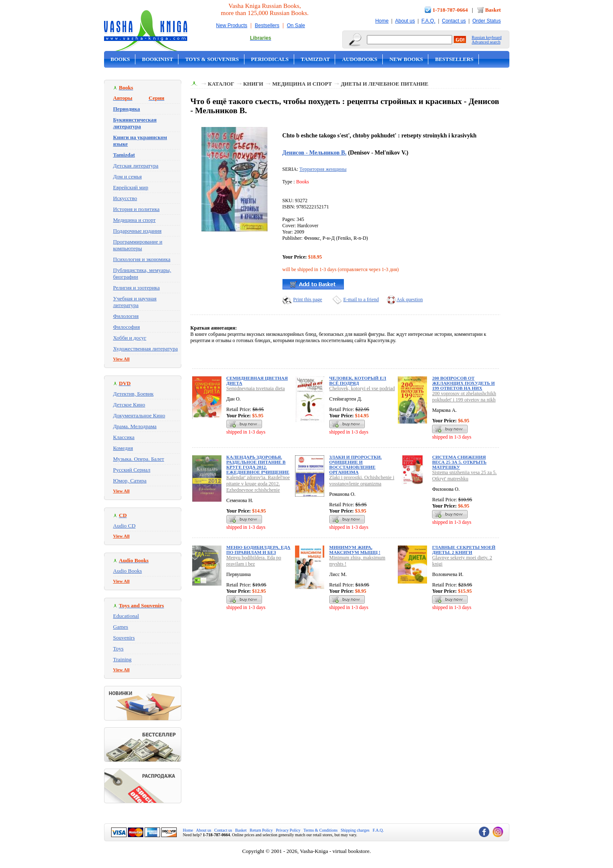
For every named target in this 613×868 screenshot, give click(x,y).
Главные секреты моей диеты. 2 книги (464, 550)
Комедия (123, 448)
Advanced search (486, 42)
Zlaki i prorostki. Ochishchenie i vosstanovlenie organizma (362, 481)
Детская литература (136, 166)
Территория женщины (323, 169)
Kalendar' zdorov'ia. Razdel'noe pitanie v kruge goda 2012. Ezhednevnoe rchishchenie (258, 484)
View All (122, 359)
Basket (493, 10)
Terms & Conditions (320, 830)
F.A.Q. (429, 21)
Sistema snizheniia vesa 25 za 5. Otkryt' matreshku (464, 476)
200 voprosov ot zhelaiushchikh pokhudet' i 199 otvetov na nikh (464, 397)
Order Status (486, 21)
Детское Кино (129, 405)
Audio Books (128, 571)
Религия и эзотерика (137, 288)
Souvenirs (124, 638)
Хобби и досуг (130, 338)
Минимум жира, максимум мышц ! (355, 550)
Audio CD (125, 526)
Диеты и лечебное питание (385, 84)
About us (405, 21)
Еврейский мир (131, 187)
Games (121, 627)
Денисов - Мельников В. (315, 152)
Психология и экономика (142, 259)
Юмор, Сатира (130, 481)
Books (120, 59)
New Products (232, 25)
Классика (124, 437)
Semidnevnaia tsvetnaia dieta (256, 388)
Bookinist (158, 59)
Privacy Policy (288, 830)
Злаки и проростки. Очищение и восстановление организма (356, 464)
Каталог (221, 84)
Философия (127, 327)
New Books (406, 59)
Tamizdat (315, 59)
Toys (118, 648)
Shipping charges (355, 830)
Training (122, 659)
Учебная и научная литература (135, 302)
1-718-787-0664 (450, 10)
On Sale (296, 25)
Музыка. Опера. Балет (139, 459)
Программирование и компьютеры (138, 245)
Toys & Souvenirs (212, 59)
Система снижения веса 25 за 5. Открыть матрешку (459, 462)
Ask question (410, 299)
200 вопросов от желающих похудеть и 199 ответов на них (463, 383)
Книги (253, 84)
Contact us (454, 21)
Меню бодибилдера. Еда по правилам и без (258, 550)
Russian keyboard (487, 37)
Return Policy (261, 830)
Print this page (308, 299)
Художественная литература (146, 349)
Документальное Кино (139, 415)
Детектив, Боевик (134, 394)
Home (382, 21)
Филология (126, 316)
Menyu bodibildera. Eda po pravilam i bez (254, 561)
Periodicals (270, 59)
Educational (126, 616)
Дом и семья (128, 176)
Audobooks (360, 59)
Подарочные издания (137, 231)
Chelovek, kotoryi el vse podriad (362, 388)
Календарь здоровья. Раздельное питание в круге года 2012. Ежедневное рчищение (258, 464)
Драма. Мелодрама (135, 426)
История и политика (136, 209)
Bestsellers (267, 25)
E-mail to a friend (361, 299)
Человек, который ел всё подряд (358, 381)
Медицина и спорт (135, 220)
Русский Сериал (132, 470)
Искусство (125, 198)
